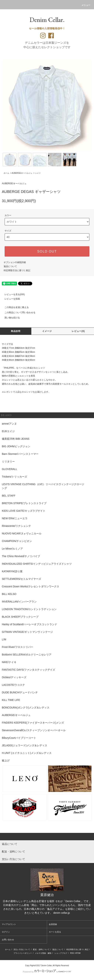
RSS (72, 953)
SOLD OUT (47, 251)
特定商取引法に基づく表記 (17, 270)
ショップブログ (61, 953)
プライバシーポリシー (23, 953)
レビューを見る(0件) (12, 294)
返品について (10, 266)
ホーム (6, 173)
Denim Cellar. (47, 20)
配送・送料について (41, 949)
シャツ (38, 173)
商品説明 (16, 331)
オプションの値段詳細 (15, 262)
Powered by (47, 972)
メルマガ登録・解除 (43, 953)
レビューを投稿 (10, 299)
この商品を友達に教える (14, 307)
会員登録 (53, 924)
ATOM (78, 953)
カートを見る (55, 932)
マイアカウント (9, 924)
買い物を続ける (10, 318)
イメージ (47, 331)
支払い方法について (22, 949)
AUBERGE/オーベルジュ (22, 173)
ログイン (6, 932)
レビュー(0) (78, 331)
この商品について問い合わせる (18, 313)
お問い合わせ (8, 940)
